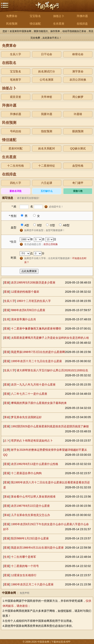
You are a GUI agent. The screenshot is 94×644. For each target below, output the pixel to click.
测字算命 (78, 71)
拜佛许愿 (82, 16)
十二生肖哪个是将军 (23, 557)
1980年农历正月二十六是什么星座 (32, 584)
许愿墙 (78, 114)
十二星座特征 (47, 166)
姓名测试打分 (47, 71)
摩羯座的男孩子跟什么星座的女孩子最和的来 (39, 403)
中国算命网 (47, 5)
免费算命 (12, 16)
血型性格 (78, 166)
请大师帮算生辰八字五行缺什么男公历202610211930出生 (52, 370)
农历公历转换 (78, 80)
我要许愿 (47, 114)
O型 (52, 225)
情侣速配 (35, 24)
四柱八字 (16, 183)
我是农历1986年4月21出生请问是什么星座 (37, 548)
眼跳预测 (78, 131)
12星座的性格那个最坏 (25, 292)
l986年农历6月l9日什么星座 (28, 310)
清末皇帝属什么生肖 (23, 319)
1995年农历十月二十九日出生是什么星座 (36, 361)
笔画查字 (16, 80)
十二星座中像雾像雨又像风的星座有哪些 (36, 329)
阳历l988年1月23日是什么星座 (30, 538)
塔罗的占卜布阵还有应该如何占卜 (32, 441)
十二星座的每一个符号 (25, 566)
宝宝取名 (35, 16)
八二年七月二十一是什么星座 (29, 394)
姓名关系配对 (47, 148)
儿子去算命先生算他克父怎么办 (30, 515)
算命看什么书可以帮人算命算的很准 (33, 497)
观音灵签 (16, 97)
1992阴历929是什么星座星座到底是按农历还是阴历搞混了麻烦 (50, 426)
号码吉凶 (16, 131)
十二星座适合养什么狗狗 (26, 473)
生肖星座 (59, 24)
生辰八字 (16, 54)
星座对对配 (16, 148)
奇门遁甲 (78, 183)
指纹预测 (47, 131)
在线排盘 (82, 24)
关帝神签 (47, 97)
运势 (7, 450)
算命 (7, 417)
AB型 (66, 225)
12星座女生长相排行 (24, 575)
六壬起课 (47, 183)
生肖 (7, 319)
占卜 (7, 441)
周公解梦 (78, 97)
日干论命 (47, 54)
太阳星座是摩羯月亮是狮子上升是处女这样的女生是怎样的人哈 (50, 338)
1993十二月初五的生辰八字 (34, 301)
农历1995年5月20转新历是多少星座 (33, 282)
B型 (40, 225)
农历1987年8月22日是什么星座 (30, 506)
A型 (27, 225)
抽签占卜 (59, 16)
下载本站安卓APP (61, 642)
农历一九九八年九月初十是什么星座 (33, 385)
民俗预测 (12, 24)
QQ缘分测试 (78, 148)
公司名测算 (47, 80)
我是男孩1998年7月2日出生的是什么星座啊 (38, 352)
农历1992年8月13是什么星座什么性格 (35, 464)
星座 (7, 282)
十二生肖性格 (16, 166)
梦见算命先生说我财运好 (26, 417)
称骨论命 (78, 54)
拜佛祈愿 (16, 114)
